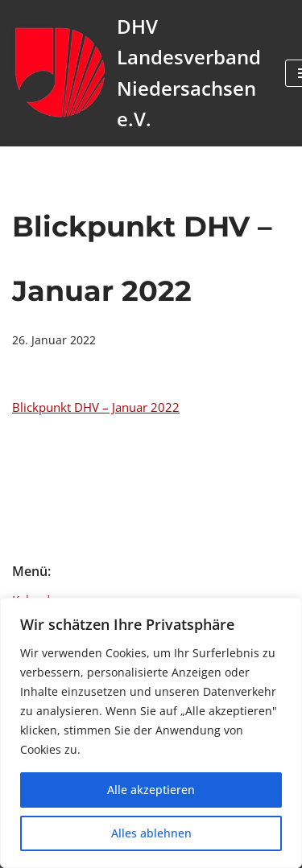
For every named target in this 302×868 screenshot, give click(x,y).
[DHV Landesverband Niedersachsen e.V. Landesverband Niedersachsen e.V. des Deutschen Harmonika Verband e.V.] (137, 73)
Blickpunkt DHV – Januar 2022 (96, 407)
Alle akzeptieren (151, 790)
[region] (151, 733)
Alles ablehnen (151, 833)
